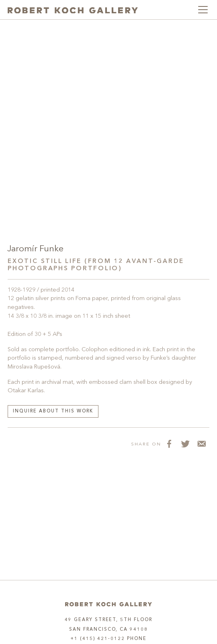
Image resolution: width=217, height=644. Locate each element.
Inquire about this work (53, 411)
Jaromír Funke (35, 249)
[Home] (108, 604)
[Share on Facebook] (169, 444)
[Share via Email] (201, 444)
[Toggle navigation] (203, 10)
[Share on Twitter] (185, 444)
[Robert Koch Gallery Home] (73, 10)
